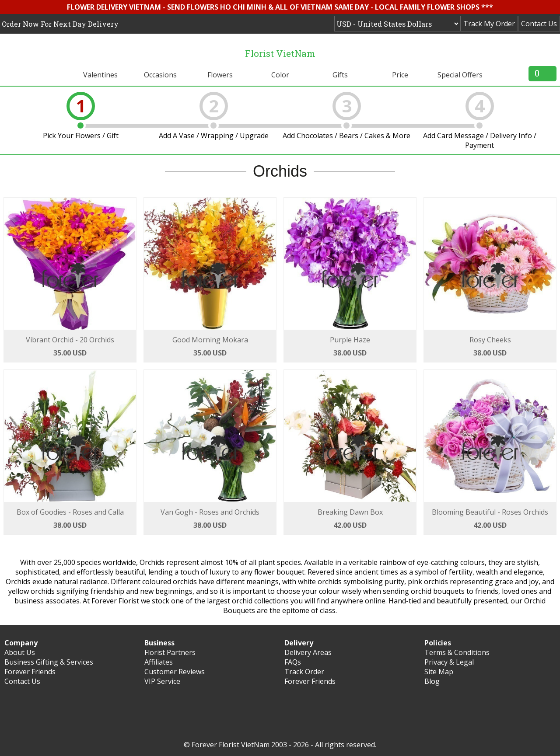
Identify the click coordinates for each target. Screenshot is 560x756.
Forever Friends (30, 672)
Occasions (160, 75)
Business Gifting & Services (49, 662)
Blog (432, 681)
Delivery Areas (308, 652)
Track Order (304, 672)
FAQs (293, 662)
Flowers (220, 75)
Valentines (100, 75)
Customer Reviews (175, 672)
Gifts (340, 75)
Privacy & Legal (449, 662)
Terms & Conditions (457, 652)
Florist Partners (170, 652)
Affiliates (159, 662)
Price (400, 75)
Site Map (439, 672)
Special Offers (460, 75)
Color (280, 75)
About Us (20, 652)
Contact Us (539, 24)
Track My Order (489, 24)
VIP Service (162, 681)
